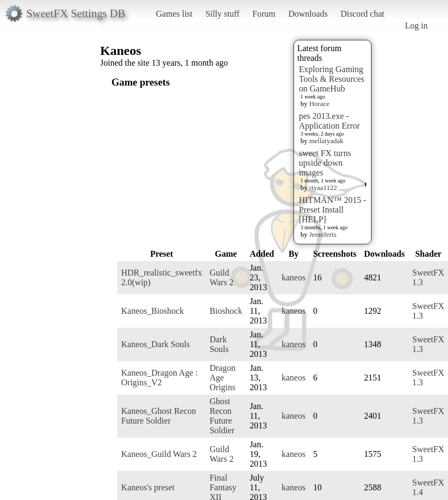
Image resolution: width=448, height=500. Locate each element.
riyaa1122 (323, 188)
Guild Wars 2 (221, 277)
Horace (319, 104)
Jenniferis (323, 234)
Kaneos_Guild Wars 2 (159, 454)
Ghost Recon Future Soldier (222, 416)
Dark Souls (219, 344)
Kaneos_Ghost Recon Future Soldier (159, 416)
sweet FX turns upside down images (325, 163)
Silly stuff (223, 14)
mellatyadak (326, 141)
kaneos (293, 277)
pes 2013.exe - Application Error (329, 121)
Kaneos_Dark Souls (156, 344)
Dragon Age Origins (222, 378)
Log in (416, 26)
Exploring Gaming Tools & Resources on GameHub (332, 79)
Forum (264, 14)
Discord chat (362, 14)
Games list (174, 14)
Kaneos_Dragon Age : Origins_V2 (159, 378)
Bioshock (226, 311)
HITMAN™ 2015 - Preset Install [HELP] (332, 210)
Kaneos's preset (148, 487)
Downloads (308, 14)
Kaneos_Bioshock (152, 311)
